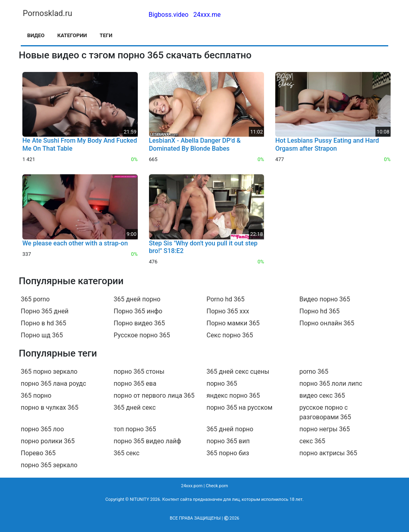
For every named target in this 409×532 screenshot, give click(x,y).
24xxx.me (207, 15)
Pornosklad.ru (48, 13)
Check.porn (217, 486)
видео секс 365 (322, 396)
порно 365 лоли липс (331, 384)
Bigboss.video (169, 15)
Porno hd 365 (225, 299)
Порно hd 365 (320, 311)
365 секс (127, 453)
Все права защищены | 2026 (204, 518)
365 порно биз (228, 453)
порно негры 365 (325, 429)
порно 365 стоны (139, 372)
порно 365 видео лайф (148, 441)
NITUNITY (139, 499)
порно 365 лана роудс (54, 384)
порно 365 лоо (42, 429)
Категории (72, 35)
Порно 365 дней (45, 311)
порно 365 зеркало (49, 465)
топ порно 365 (135, 429)
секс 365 (313, 441)
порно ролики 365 (48, 441)
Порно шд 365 (42, 335)
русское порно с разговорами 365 (326, 412)
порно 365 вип (228, 441)
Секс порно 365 (230, 335)
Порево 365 (38, 453)
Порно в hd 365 (44, 323)
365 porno (35, 299)
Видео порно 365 (325, 299)
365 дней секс (135, 407)
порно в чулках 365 (50, 407)
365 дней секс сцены (238, 372)
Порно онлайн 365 (327, 323)
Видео (36, 35)
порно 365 (222, 384)
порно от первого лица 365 (154, 396)
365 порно (36, 396)
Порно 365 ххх (228, 311)
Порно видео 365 (139, 323)
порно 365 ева (135, 384)
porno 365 (314, 372)
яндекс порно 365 (233, 396)
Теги (106, 35)
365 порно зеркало (49, 372)
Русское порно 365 (142, 335)
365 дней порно (137, 299)
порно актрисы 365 (329, 453)
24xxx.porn (192, 486)
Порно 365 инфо (138, 311)
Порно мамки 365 (233, 323)
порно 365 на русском (239, 407)
